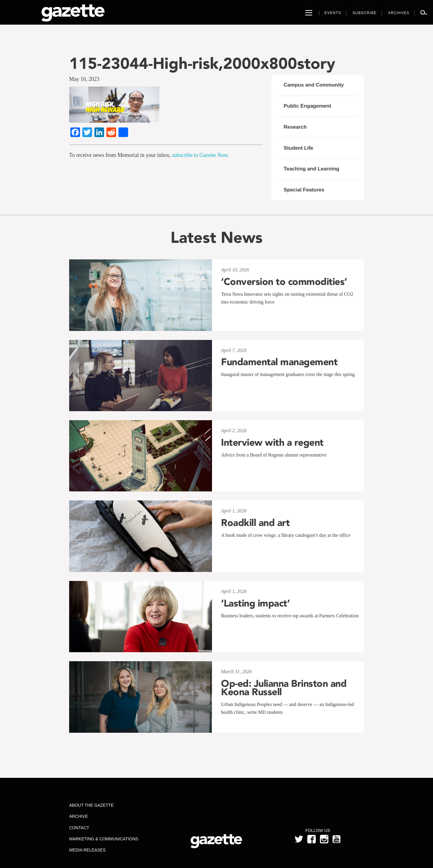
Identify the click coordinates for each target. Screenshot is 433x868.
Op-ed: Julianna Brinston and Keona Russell (284, 688)
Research (295, 127)
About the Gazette (91, 805)
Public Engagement (307, 106)
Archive (78, 816)
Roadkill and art (255, 523)
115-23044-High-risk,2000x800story (202, 63)
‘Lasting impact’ (255, 603)
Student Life (298, 148)
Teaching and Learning (311, 169)
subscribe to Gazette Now (200, 155)
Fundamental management (279, 362)
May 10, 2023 (84, 79)
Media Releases (87, 850)
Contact (79, 828)
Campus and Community (314, 85)
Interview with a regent (272, 442)
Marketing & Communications (104, 839)
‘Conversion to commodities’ (284, 282)
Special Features (304, 190)
